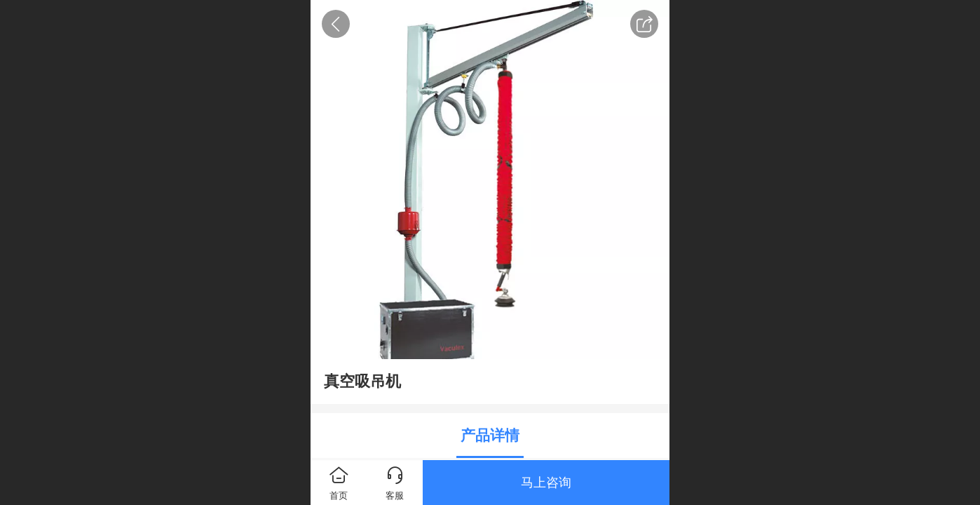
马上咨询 (546, 483)
